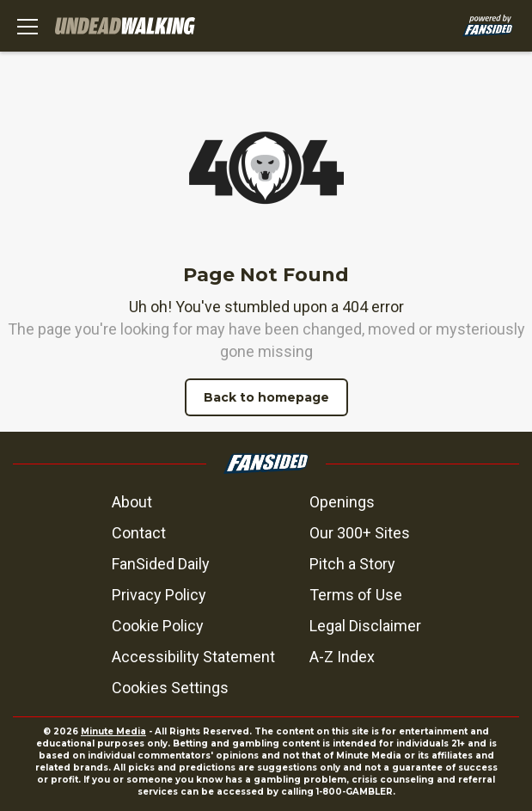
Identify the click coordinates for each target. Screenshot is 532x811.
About (132, 502)
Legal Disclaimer (365, 626)
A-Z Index (342, 657)
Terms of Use (356, 595)
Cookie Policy (158, 626)
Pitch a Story (352, 564)
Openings (342, 502)
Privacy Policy (159, 595)
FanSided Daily (161, 564)
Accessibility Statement (193, 657)
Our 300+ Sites (360, 533)
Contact (139, 533)
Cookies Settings (170, 688)
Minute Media (113, 731)
